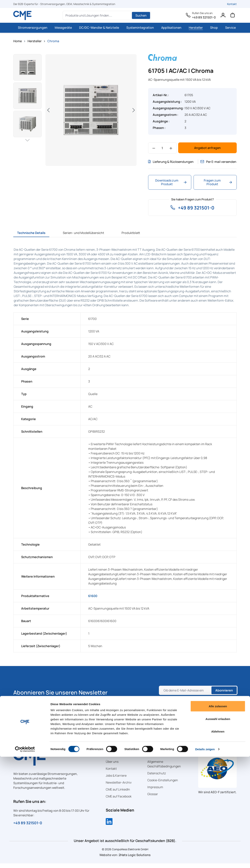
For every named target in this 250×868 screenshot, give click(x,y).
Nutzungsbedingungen (176, 713)
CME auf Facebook (119, 801)
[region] (75, 110)
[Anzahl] (162, 148)
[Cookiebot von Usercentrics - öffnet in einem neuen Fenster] (25, 860)
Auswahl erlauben (218, 830)
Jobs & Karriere (116, 780)
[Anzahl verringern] (154, 148)
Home (18, 41)
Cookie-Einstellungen (163, 785)
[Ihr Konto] (223, 16)
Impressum (155, 792)
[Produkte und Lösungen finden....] (98, 15)
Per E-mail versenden (212, 164)
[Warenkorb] (232, 16)
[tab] (31, 237)
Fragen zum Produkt (218, 187)
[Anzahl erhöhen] (171, 148)
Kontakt (232, 4)
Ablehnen (218, 843)
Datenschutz (157, 778)
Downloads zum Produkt (171, 187)
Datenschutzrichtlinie (190, 708)
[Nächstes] (134, 110)
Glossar (153, 799)
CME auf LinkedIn (118, 794)
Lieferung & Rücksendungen (162, 164)
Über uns (112, 766)
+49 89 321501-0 (204, 17)
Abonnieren (223, 695)
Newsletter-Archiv (119, 787)
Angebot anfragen (207, 148)
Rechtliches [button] (159, 757)
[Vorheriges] (48, 110)
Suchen (141, 15)
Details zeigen (205, 860)
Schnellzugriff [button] (119, 757)
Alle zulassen (218, 817)
